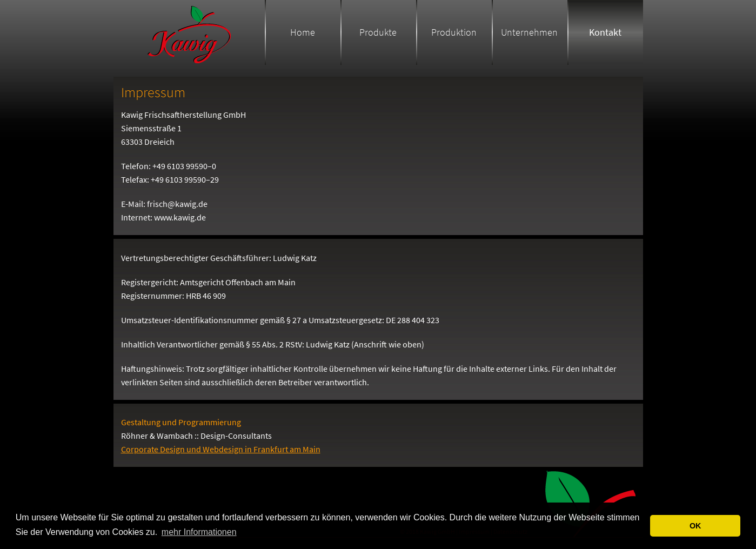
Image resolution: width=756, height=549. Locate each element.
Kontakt (605, 32)
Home (303, 32)
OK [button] (695, 526)
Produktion (454, 32)
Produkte (378, 32)
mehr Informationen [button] (199, 532)
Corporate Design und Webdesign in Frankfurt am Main (221, 449)
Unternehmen (529, 32)
